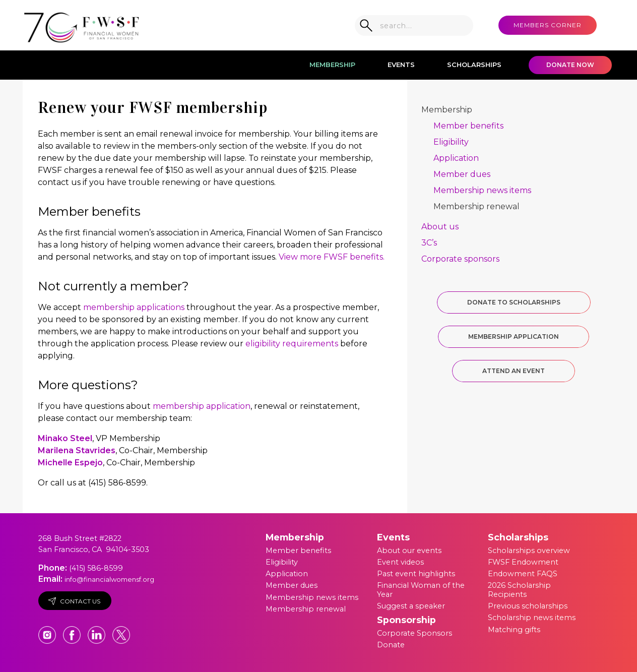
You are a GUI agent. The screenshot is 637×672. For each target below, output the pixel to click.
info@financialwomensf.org (109, 579)
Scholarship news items (532, 618)
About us (440, 227)
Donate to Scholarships (514, 302)
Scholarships (474, 65)
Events (401, 65)
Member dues (462, 174)
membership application (202, 406)
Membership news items (482, 190)
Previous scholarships (528, 606)
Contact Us (74, 601)
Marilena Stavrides (77, 450)
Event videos (400, 562)
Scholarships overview (529, 551)
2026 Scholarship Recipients (519, 590)
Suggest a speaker (411, 606)
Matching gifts (514, 630)
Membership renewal (476, 206)
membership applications (134, 307)
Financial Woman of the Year (421, 590)
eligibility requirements (292, 344)
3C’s (429, 243)
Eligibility (451, 142)
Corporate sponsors (460, 259)
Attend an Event (514, 371)
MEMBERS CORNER (548, 25)
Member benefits (468, 126)
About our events (409, 551)
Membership (332, 65)
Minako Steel (65, 438)
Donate (391, 645)
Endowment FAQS (523, 574)
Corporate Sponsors (415, 633)
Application (456, 158)
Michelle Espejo (70, 463)
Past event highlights (416, 574)
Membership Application (514, 337)
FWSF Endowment (523, 562)
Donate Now (570, 65)
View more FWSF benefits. (332, 257)
